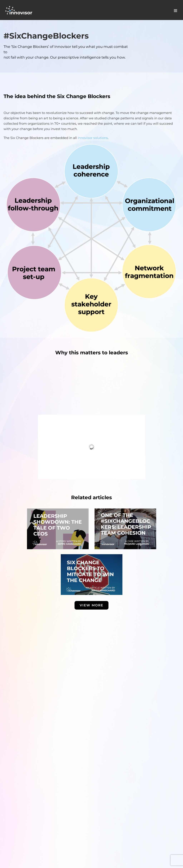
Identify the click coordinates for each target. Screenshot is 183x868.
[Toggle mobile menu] (176, 11)
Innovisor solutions (93, 138)
